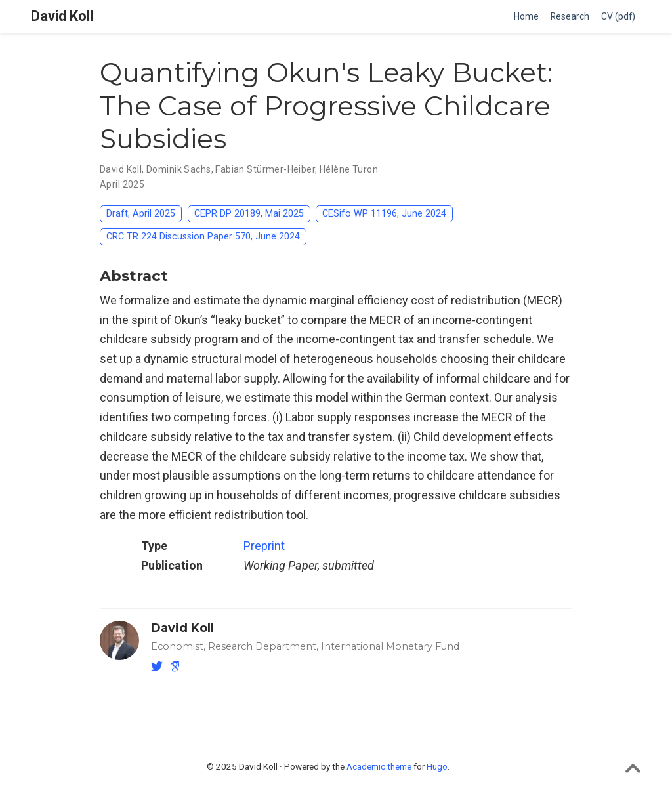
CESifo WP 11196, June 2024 (384, 214)
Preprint (264, 546)
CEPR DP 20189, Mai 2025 (249, 214)
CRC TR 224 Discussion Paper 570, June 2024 (203, 237)
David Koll (62, 16)
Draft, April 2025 (141, 214)
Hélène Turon (349, 169)
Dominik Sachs (178, 169)
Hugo (437, 766)
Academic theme (379, 766)
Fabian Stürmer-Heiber (265, 169)
